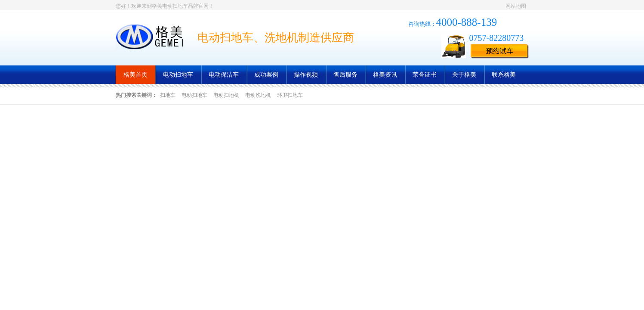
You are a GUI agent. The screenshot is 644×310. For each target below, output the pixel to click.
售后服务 (345, 75)
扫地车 (168, 95)
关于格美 (464, 75)
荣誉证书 (425, 75)
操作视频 (306, 75)
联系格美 (504, 75)
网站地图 (516, 6)
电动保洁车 (224, 75)
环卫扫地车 (290, 95)
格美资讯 (385, 75)
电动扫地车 (178, 75)
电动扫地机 (226, 95)
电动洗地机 (258, 95)
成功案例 (266, 75)
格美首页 (136, 75)
